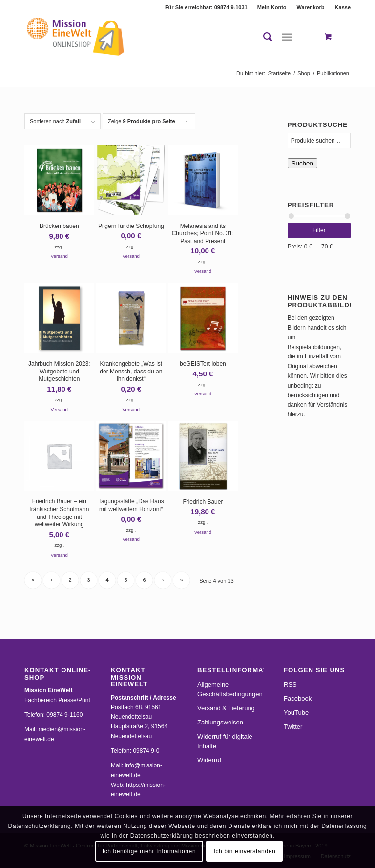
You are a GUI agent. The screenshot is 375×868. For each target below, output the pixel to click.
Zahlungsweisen (220, 722)
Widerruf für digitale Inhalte (225, 741)
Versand (59, 256)
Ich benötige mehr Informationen (149, 851)
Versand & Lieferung (226, 708)
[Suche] (263, 37)
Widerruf (209, 760)
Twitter (293, 727)
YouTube (296, 713)
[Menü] (287, 37)
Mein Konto (272, 7)
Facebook (298, 698)
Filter (319, 230)
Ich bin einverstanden (245, 851)
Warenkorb (311, 7)
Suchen (302, 163)
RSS (290, 685)
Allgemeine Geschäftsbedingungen (230, 690)
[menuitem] (272, 7)
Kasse (343, 7)
